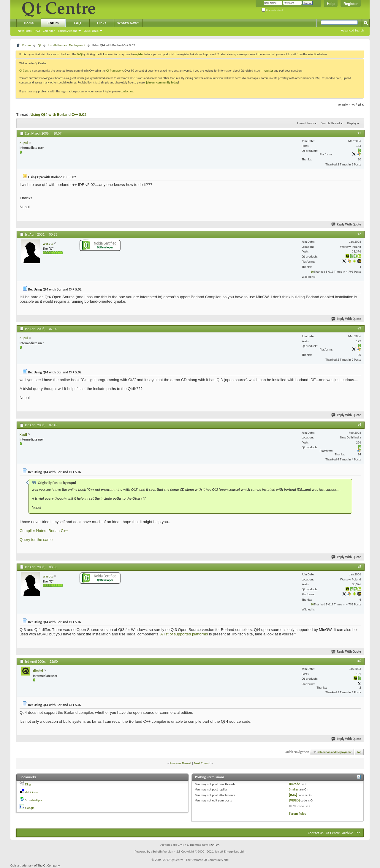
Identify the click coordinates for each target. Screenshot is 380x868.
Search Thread (330, 123)
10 (312, 272)
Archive (348, 833)
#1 (359, 133)
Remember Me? (272, 10)
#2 (359, 234)
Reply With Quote (346, 224)
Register (351, 4)
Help (331, 4)
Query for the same (36, 540)
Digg (28, 784)
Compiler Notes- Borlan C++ (44, 531)
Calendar (49, 31)
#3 (359, 328)
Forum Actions (68, 31)
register (269, 71)
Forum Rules (298, 814)
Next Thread (202, 763)
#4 (359, 424)
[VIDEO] (294, 800)
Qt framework (115, 71)
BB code (295, 784)
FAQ (37, 31)
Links (102, 23)
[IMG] (293, 795)
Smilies (294, 789)
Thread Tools (305, 123)
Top (359, 752)
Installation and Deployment (66, 45)
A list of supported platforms (184, 634)
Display (352, 123)
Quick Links (91, 31)
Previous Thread (180, 763)
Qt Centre (25, 71)
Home (29, 23)
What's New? (128, 23)
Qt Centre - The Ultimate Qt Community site (199, 860)
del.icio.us (32, 792)
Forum (53, 23)
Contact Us (316, 833)
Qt (39, 45)
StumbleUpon (34, 800)
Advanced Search (352, 30)
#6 (359, 661)
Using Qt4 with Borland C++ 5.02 (58, 115)
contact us (127, 91)
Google (30, 808)
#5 (359, 566)
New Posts (25, 31)
